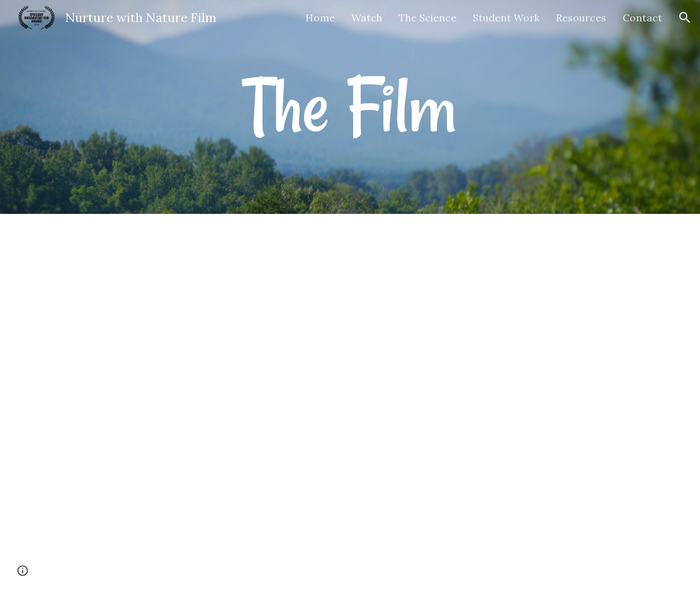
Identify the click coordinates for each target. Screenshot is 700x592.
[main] (350, 107)
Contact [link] (642, 18)
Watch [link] (367, 18)
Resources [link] (581, 18)
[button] (685, 18)
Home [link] (320, 18)
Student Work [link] (506, 18)
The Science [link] (427, 18)
